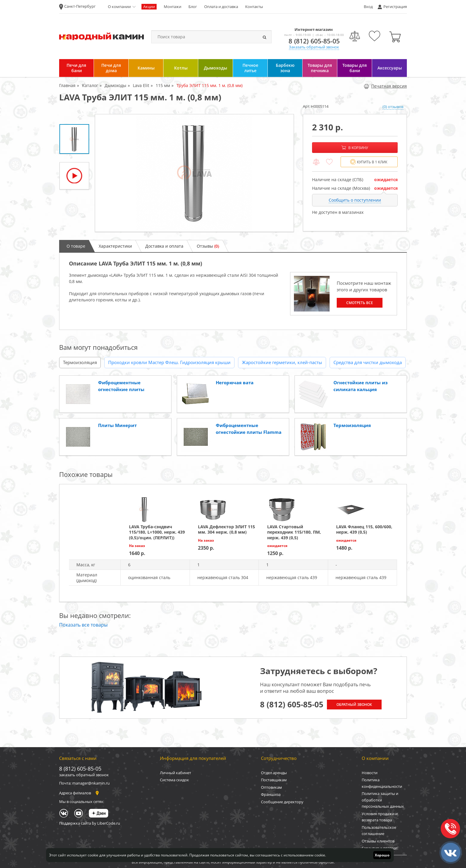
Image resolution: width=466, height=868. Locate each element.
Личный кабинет (175, 773)
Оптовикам (271, 787)
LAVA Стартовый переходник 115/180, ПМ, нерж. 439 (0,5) (294, 532)
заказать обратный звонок (84, 775)
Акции (149, 7)
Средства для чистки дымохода (368, 362)
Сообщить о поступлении (355, 200)
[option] (194, 173)
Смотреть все (360, 303)
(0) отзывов (393, 107)
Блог (193, 7)
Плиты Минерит (117, 425)
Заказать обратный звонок (314, 47)
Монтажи (173, 7)
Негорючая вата (235, 382)
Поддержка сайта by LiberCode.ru (90, 823)
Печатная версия (385, 86)
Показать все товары (83, 625)
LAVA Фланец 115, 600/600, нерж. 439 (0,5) (364, 529)
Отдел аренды (274, 773)
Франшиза (271, 794)
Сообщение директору (282, 802)
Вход (368, 7)
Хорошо (382, 855)
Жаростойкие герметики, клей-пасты (282, 362)
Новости (370, 773)
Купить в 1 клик (369, 162)
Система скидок (174, 780)
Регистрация (395, 7)
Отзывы (208, 246)
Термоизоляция (80, 362)
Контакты (254, 7)
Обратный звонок (354, 705)
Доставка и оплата (164, 246)
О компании (119, 7)
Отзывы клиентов (378, 841)
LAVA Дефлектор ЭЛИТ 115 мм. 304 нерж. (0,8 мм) (226, 529)
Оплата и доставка (221, 7)
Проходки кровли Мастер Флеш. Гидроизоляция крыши (169, 362)
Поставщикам (274, 780)
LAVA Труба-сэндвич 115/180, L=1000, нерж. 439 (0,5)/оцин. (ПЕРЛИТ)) (157, 532)
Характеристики (115, 246)
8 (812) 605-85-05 (314, 41)
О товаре (76, 246)
